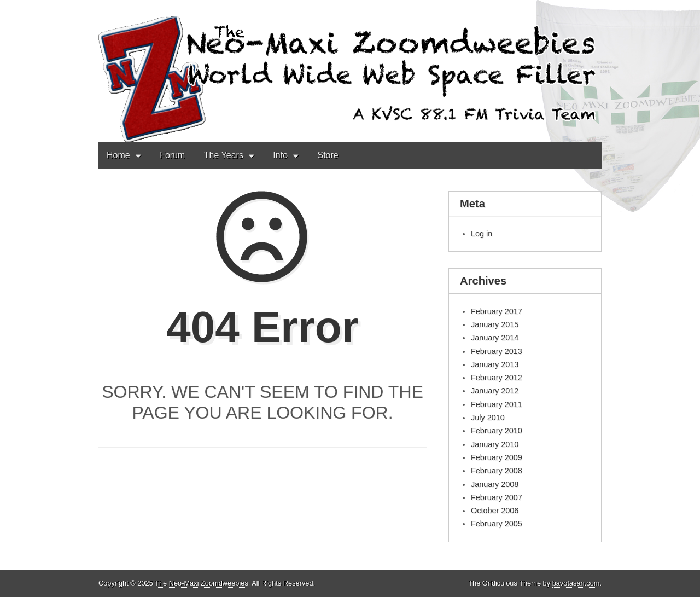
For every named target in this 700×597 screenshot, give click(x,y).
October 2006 (495, 511)
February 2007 (497, 497)
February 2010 (497, 431)
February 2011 (497, 404)
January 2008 (495, 484)
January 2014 (495, 338)
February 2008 (497, 471)
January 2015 (495, 324)
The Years (224, 155)
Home (118, 155)
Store (328, 155)
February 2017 (497, 311)
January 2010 (495, 444)
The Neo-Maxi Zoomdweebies (202, 583)
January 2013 (495, 364)
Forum (172, 155)
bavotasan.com (576, 583)
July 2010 (488, 418)
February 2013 (497, 351)
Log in (482, 234)
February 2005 (497, 524)
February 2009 (497, 457)
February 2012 (497, 378)
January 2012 (495, 391)
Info (280, 155)
